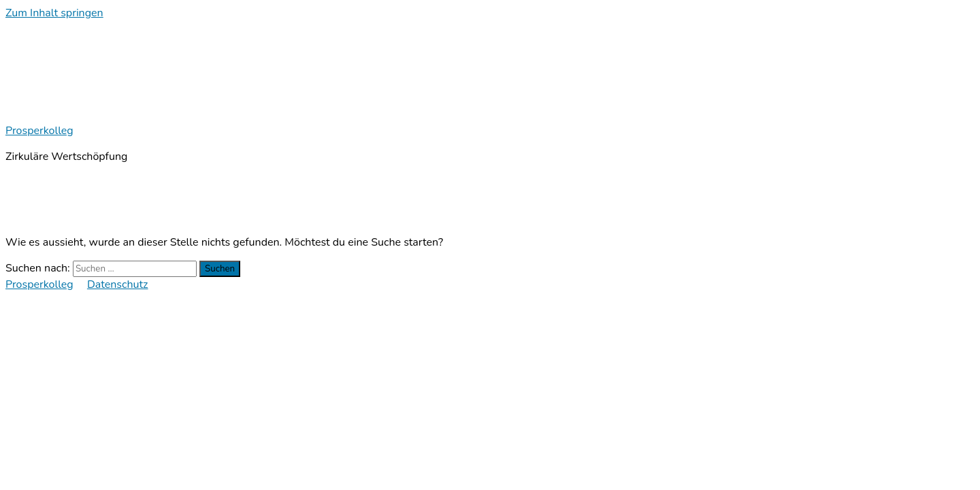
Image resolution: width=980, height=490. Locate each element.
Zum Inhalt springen (54, 13)
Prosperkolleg (39, 131)
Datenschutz (118, 284)
